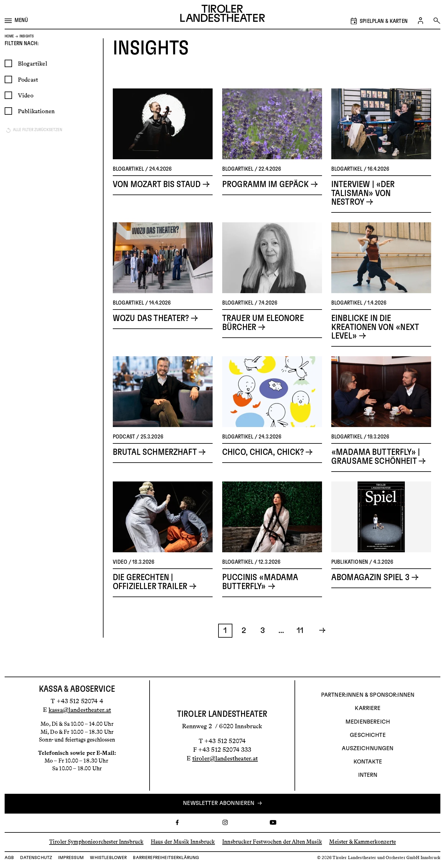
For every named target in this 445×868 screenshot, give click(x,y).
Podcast (28, 94)
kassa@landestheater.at (80, 710)
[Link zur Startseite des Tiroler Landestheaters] (222, 15)
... (281, 645)
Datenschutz (36, 858)
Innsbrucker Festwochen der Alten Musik (272, 842)
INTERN (368, 775)
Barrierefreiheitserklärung (166, 858)
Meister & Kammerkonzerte (362, 842)
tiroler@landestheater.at (225, 758)
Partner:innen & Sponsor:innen (368, 695)
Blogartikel (33, 78)
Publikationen (36, 125)
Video (26, 110)
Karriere (368, 708)
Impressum (71, 858)
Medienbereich (368, 722)
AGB (9, 858)
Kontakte (368, 762)
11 (300, 645)
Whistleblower (108, 858)
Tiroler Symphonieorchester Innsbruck (96, 842)
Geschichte (368, 735)
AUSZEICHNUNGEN (368, 749)
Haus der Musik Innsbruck (183, 842)
